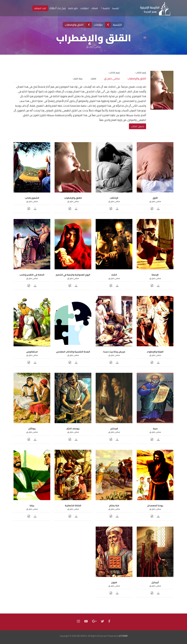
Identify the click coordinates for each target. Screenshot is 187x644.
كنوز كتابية (73, 8)
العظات (95, 8)
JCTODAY (123, 636)
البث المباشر (40, 8)
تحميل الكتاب (138, 126)
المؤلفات (84, 8)
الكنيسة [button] (106, 8)
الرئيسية (115, 8)
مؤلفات (98, 25)
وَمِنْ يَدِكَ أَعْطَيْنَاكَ (57, 8)
